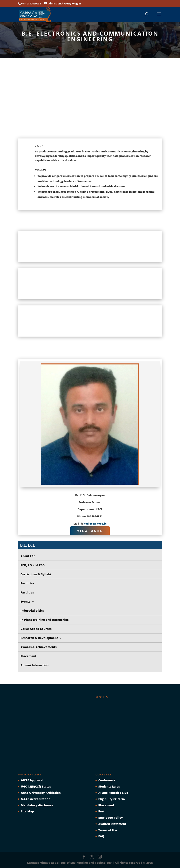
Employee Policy (111, 818)
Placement (106, 805)
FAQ (101, 836)
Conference (107, 780)
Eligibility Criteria (112, 799)
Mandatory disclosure (37, 805)
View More (90, 531)
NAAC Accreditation (36, 799)
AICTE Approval (32, 780)
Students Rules (109, 786)
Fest (101, 811)
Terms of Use (108, 830)
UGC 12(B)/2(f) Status (36, 786)
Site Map (27, 811)
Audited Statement (112, 824)
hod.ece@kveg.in (95, 524)
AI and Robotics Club (113, 793)
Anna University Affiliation (41, 793)
